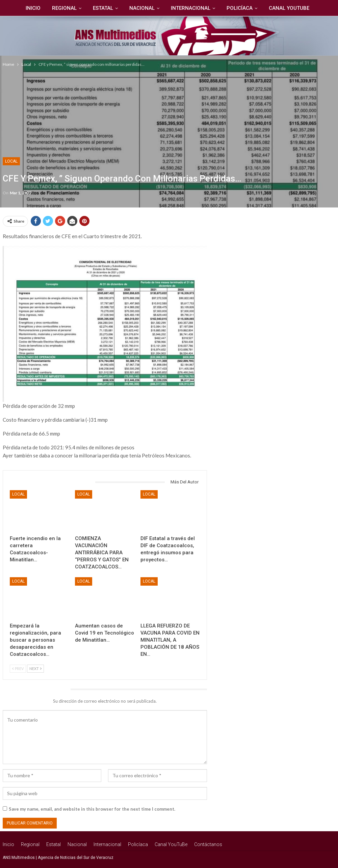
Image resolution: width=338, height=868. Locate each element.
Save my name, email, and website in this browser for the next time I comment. (92, 809)
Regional (48, 8)
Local (11, 161)
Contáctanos (208, 844)
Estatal (88, 8)
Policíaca (227, 8)
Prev (18, 668)
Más (316, 8)
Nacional (128, 8)
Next (35, 668)
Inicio (16, 8)
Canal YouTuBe (278, 8)
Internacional (177, 8)
